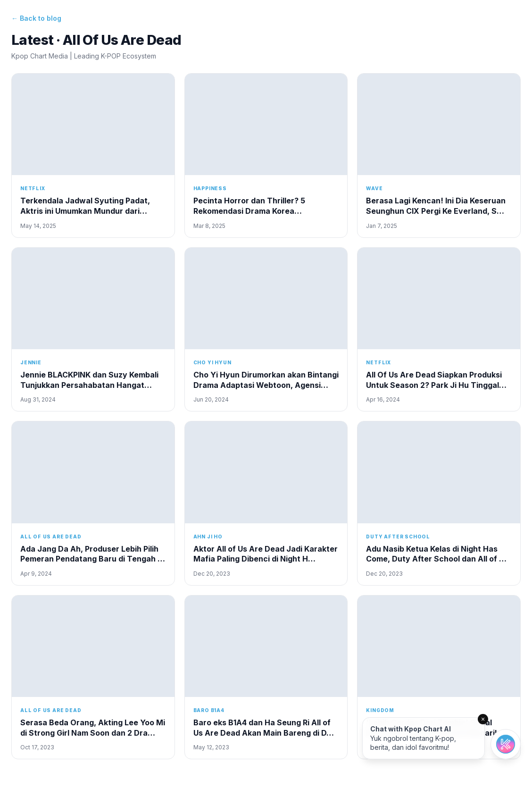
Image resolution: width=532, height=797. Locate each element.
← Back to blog (36, 18)
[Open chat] (506, 744)
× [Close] (483, 719)
